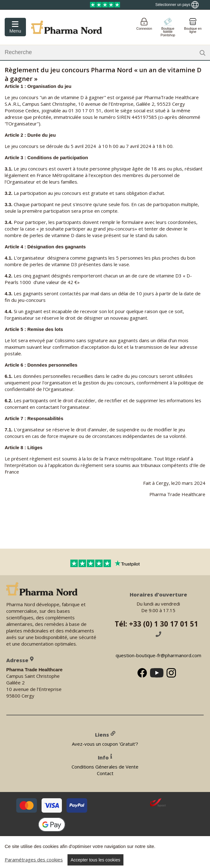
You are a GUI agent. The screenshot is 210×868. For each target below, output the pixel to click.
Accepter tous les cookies (95, 860)
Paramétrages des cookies (34, 860)
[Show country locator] (177, 5)
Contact (105, 773)
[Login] (144, 27)
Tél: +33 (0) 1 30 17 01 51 (158, 628)
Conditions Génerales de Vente (105, 766)
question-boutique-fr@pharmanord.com (158, 655)
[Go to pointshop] (168, 27)
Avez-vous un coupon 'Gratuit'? (105, 744)
